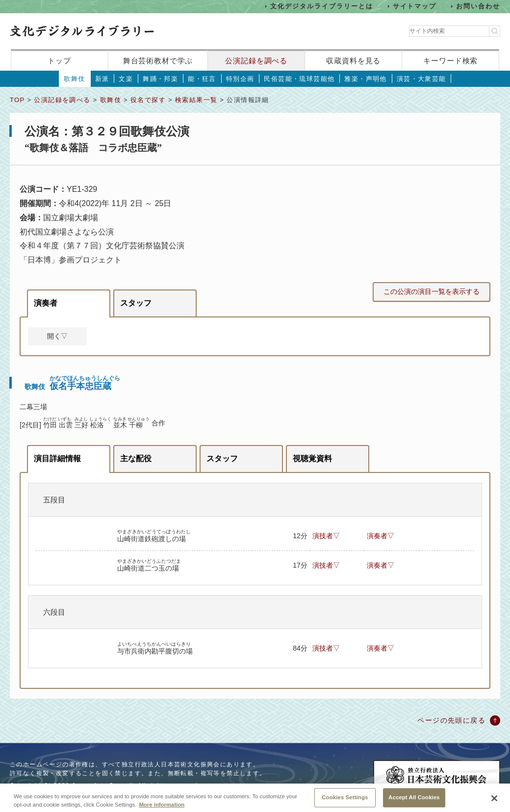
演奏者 (46, 303)
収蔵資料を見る (353, 61)
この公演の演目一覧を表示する (432, 291)
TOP (17, 100)
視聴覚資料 (312, 458)
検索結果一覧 (196, 100)
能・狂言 (202, 79)
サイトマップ (415, 6)
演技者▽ (326, 536)
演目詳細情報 (57, 458)
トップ (59, 61)
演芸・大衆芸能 (421, 79)
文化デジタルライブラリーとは (321, 6)
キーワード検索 (450, 61)
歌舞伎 (74, 79)
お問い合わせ (478, 6)
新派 (102, 79)
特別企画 (240, 79)
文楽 (126, 79)
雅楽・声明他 (365, 79)
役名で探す (148, 100)
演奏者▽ (381, 536)
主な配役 (136, 458)
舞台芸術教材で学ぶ (158, 61)
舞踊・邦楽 (160, 79)
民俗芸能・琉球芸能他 (299, 79)
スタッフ (136, 303)
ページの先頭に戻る (451, 720)
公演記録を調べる (256, 61)
